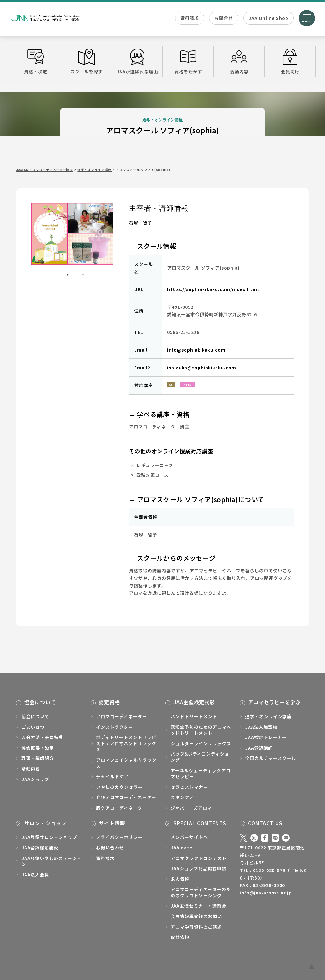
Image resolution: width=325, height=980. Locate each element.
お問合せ (224, 18)
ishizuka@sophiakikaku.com (202, 367)
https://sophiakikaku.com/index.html (213, 289)
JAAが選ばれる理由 (137, 62)
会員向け (290, 62)
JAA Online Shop (268, 18)
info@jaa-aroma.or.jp (266, 893)
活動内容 (239, 62)
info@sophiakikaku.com (196, 350)
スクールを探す (87, 62)
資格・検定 (36, 62)
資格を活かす (188, 62)
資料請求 (190, 18)
